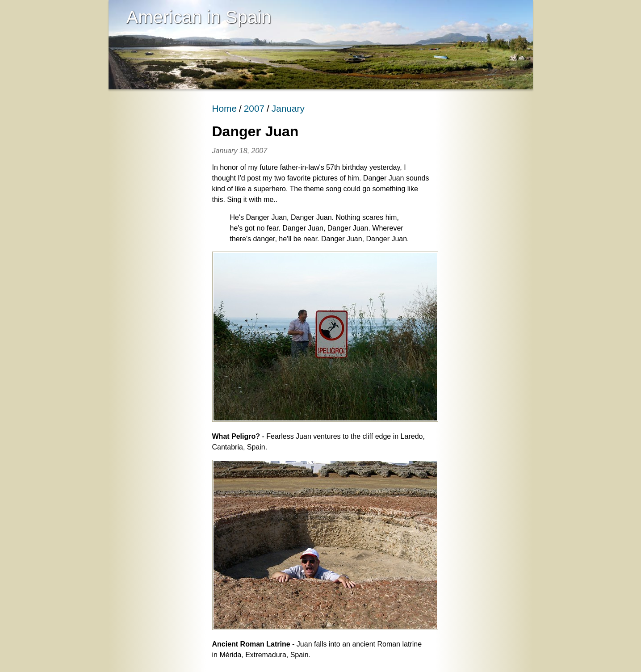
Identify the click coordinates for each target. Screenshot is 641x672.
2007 (254, 108)
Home (224, 108)
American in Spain (199, 17)
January (288, 108)
